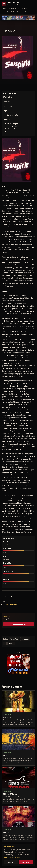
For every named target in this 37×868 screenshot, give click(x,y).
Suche (19, 12)
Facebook (25, 639)
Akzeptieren (26, 862)
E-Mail (11, 644)
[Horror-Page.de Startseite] (12, 4)
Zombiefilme (23, 8)
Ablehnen (11, 862)
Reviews (4, 8)
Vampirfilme (6, 12)
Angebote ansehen (18, 624)
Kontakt (25, 12)
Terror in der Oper (10, 604)
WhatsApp (14, 639)
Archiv (13, 12)
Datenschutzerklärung (12, 857)
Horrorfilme (12, 8)
